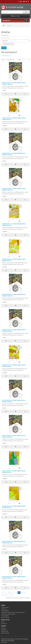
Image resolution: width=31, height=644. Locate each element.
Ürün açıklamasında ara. (8, 45)
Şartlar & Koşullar (5, 617)
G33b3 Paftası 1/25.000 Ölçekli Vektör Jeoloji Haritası (14, 260)
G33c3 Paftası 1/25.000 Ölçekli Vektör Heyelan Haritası (14, 577)
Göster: (19, 60)
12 (3, 595)
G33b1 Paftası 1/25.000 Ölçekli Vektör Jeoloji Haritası (14, 119)
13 (6, 595)
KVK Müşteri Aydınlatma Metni (8, 614)
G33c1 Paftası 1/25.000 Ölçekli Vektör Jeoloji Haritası (14, 471)
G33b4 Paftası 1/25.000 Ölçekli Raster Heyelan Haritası (14, 295)
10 (22, 593)
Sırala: (4, 60)
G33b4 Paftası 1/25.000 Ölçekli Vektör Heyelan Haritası (14, 330)
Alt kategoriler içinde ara (8, 43)
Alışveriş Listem (5, 631)
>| (12, 595)
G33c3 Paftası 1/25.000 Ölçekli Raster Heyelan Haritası (14, 542)
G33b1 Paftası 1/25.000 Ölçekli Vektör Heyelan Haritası (14, 83)
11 (25, 593)
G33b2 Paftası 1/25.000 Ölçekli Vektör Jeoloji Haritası (14, 224)
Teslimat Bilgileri (5, 611)
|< (3, 593)
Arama (9, 26)
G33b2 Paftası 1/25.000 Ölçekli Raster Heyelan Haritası (14, 154)
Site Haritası (4, 624)
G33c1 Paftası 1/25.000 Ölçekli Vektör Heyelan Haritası (14, 436)
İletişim (3, 622)
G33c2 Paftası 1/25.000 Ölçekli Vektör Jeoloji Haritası (14, 507)
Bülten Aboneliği (5, 633)
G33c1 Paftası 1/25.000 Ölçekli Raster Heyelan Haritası (14, 401)
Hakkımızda (4, 609)
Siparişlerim (4, 630)
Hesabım (3, 628)
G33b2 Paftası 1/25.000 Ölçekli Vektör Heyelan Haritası (14, 189)
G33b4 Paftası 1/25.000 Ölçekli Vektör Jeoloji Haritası (14, 366)
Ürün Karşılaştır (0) (7, 56)
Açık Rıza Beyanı (5, 616)
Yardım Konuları (5, 607)
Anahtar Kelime (5, 35)
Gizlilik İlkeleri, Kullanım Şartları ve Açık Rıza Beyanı (13, 612)
